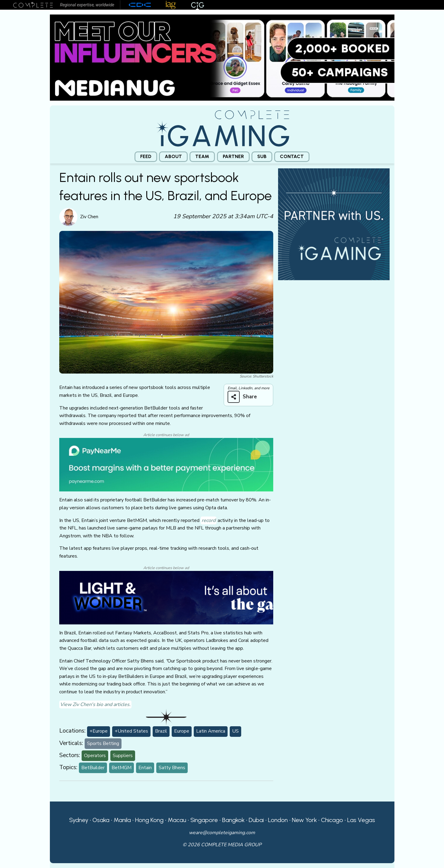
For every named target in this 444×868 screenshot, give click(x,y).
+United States (131, 731)
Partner (233, 156)
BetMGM (122, 768)
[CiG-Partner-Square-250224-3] (334, 224)
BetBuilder (93, 768)
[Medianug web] (222, 57)
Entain (145, 768)
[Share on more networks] (245, 397)
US (235, 731)
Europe (182, 731)
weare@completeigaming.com (222, 833)
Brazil (161, 731)
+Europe (99, 731)
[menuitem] (146, 157)
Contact (292, 156)
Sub (262, 156)
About (173, 156)
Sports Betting (103, 743)
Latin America (211, 731)
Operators (95, 756)
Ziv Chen (89, 217)
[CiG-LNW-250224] (166, 597)
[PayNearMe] (166, 465)
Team (202, 156)
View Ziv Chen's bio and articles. (95, 704)
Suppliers (123, 756)
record (209, 520)
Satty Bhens (172, 768)
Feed (146, 156)
